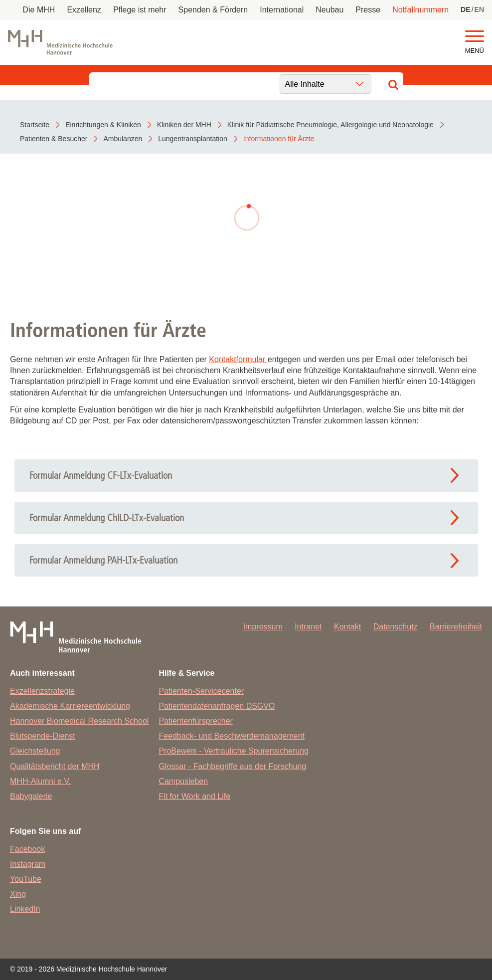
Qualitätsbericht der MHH (55, 766)
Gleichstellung (35, 751)
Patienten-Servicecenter (201, 691)
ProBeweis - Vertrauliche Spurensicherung (234, 751)
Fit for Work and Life (194, 796)
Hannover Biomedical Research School (79, 721)
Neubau (329, 10)
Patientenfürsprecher (196, 721)
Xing (18, 894)
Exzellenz (84, 10)
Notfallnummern (420, 10)
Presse (368, 10)
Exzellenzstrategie (42, 691)
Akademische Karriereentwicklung (70, 706)
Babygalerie (31, 796)
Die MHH (39, 10)
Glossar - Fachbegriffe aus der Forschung (232, 766)
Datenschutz (396, 627)
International (282, 10)
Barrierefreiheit (456, 627)
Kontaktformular (238, 359)
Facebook (27, 849)
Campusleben (183, 781)
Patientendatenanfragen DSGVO (217, 706)
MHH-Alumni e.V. (40, 781)
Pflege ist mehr (140, 10)
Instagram (28, 864)
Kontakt (347, 627)
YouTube (26, 879)
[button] (475, 37)
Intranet (308, 627)
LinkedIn (25, 909)
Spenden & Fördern (213, 10)
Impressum (263, 627)
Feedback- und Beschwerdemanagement (232, 736)
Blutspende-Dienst (43, 736)
